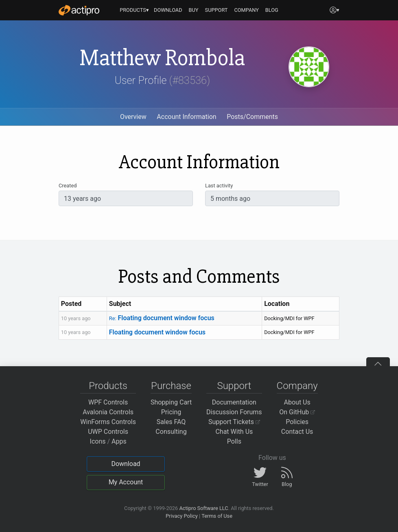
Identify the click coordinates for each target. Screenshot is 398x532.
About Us (297, 402)
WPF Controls (108, 402)
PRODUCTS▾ (134, 10)
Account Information (186, 117)
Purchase (171, 386)
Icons (98, 441)
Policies (297, 422)
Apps (119, 441)
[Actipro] (79, 10)
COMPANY (246, 10)
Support (234, 386)
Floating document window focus (162, 318)
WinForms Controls (108, 422)
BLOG (272, 10)
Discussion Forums (234, 412)
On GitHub (297, 412)
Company (297, 386)
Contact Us (297, 432)
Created (68, 186)
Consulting (171, 432)
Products (108, 386)
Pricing (171, 412)
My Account (126, 482)
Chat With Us (234, 432)
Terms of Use (217, 516)
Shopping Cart (171, 402)
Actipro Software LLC (203, 508)
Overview (133, 117)
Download (126, 464)
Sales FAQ (171, 422)
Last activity (219, 186)
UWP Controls (108, 432)
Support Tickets (234, 422)
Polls (234, 441)
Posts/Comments (252, 117)
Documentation (234, 402)
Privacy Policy (182, 516)
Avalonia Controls (108, 412)
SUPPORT (216, 10)
